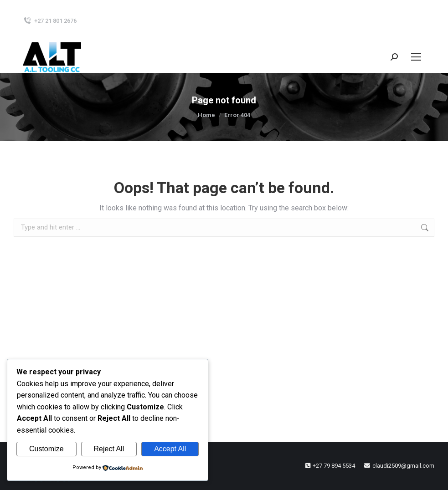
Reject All (109, 449)
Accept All (170, 449)
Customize (46, 449)
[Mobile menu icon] (416, 57)
